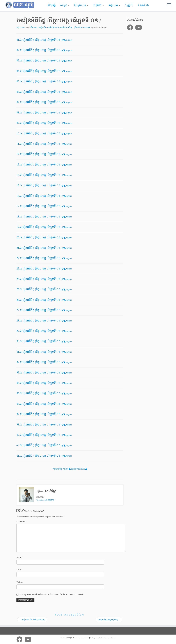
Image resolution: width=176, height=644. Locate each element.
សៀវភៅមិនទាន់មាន (79, 469)
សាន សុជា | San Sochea (73, 638)
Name (20, 557)
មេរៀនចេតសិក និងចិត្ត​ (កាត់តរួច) (32, 620)
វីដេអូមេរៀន (81, 5)
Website (20, 582)
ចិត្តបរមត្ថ (34, 27)
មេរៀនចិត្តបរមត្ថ (53, 27)
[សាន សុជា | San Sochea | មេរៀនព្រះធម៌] (21, 5)
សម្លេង (65, 5)
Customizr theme (109, 638)
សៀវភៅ (98, 5)
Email (19, 570)
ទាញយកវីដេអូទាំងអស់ (61, 469)
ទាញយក (114, 5)
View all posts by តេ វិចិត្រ (46, 500)
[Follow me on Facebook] (131, 27)
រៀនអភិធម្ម (78, 27)
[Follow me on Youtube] (140, 27)
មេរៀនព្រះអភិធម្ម (66, 27)
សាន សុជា (87, 27)
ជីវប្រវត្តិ (52, 5)
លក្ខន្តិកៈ (129, 5)
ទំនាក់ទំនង (143, 5)
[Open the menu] (169, 5)
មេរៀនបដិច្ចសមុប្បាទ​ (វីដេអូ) (109, 620)
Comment (21, 521)
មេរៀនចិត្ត (42, 27)
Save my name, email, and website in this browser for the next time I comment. (51, 594)
